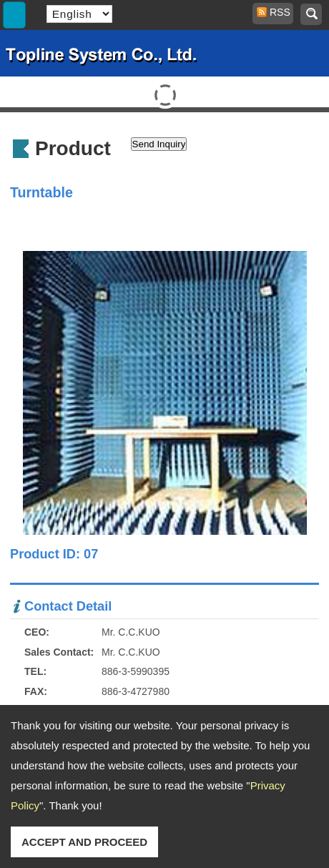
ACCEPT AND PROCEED (84, 842)
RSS (275, 12)
